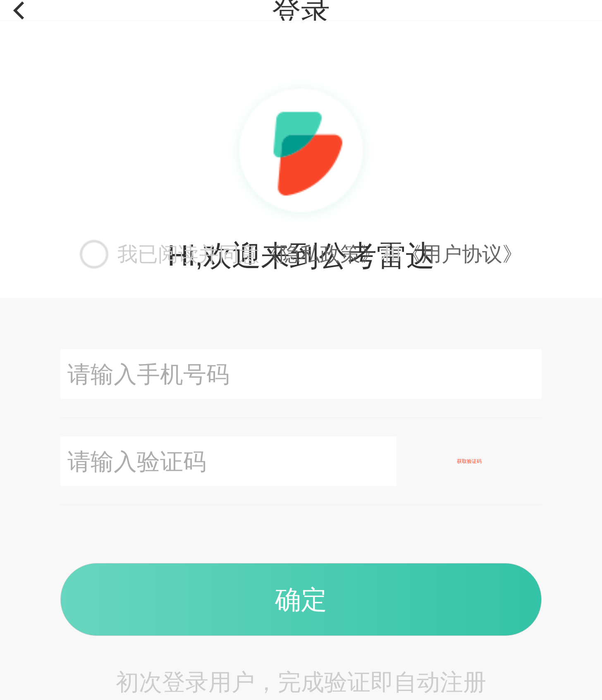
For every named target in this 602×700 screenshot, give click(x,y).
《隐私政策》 (320, 254)
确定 (301, 599)
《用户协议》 (462, 254)
